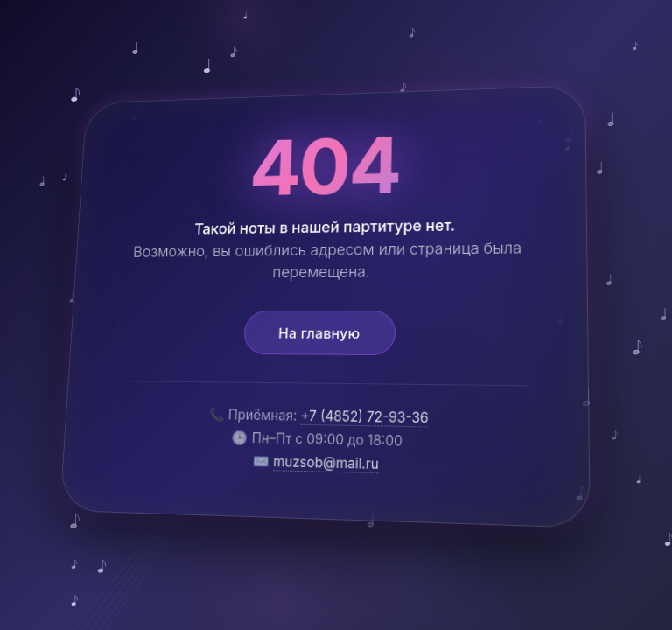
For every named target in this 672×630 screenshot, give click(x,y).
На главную (319, 332)
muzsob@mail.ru (326, 462)
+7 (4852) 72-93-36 (364, 416)
